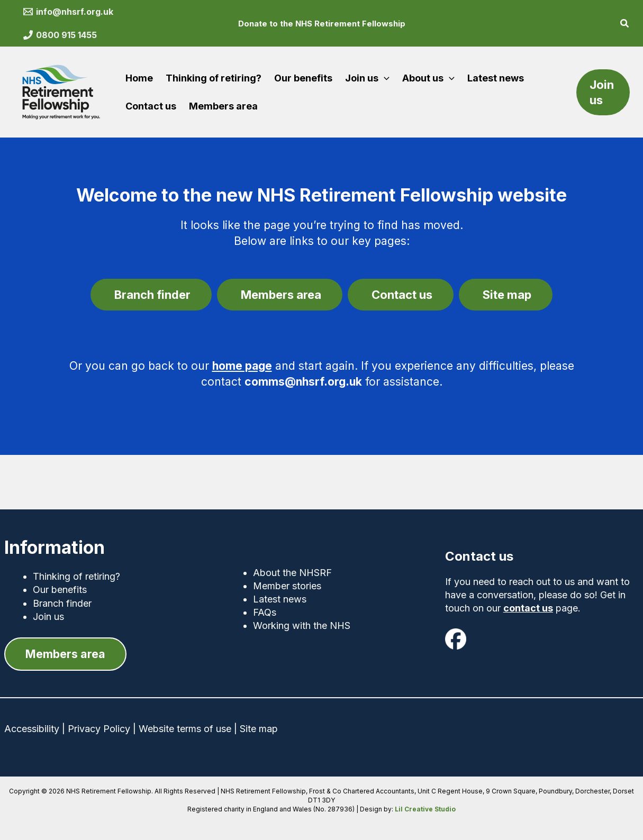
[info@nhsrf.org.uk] (69, 12)
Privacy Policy (99, 729)
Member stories (287, 585)
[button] (625, 25)
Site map (259, 729)
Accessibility (32, 729)
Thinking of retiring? (76, 576)
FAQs (265, 612)
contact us (528, 608)
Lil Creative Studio (425, 809)
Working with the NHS (302, 625)
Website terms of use (185, 729)
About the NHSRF (292, 572)
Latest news (280, 599)
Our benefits (60, 589)
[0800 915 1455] (60, 35)
